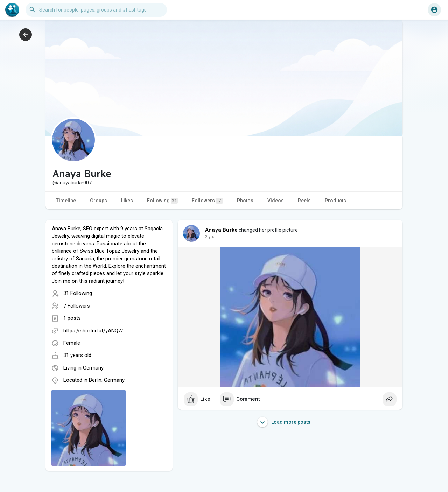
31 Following (78, 293)
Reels (304, 201)
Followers (207, 201)
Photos (245, 201)
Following (162, 201)
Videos (276, 201)
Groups (99, 201)
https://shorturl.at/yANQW (93, 331)
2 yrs (210, 237)
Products (335, 201)
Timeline (66, 201)
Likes (127, 201)
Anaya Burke (221, 230)
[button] (96, 10)
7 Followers (77, 306)
